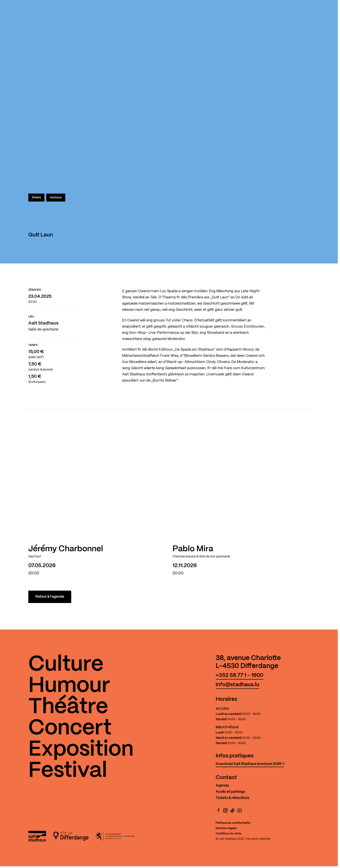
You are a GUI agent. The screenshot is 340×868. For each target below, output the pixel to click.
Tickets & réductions (232, 798)
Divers (36, 198)
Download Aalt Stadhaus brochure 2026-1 (250, 764)
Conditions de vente (229, 834)
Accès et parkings (230, 792)
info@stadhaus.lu (237, 685)
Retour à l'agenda (50, 597)
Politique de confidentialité (233, 823)
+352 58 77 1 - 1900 (239, 675)
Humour (56, 198)
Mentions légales (226, 828)
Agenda (222, 786)
